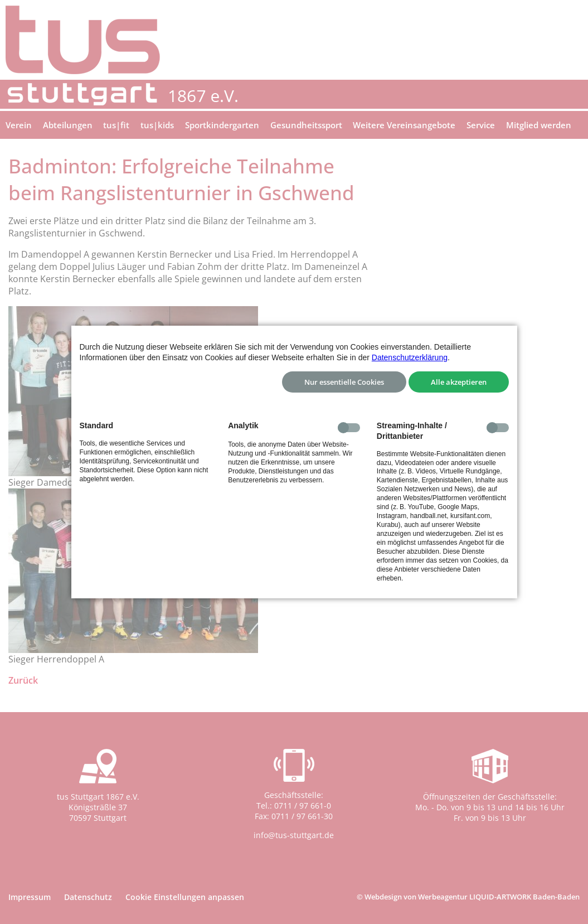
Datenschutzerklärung (410, 357)
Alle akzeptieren (459, 382)
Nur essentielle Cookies (344, 382)
